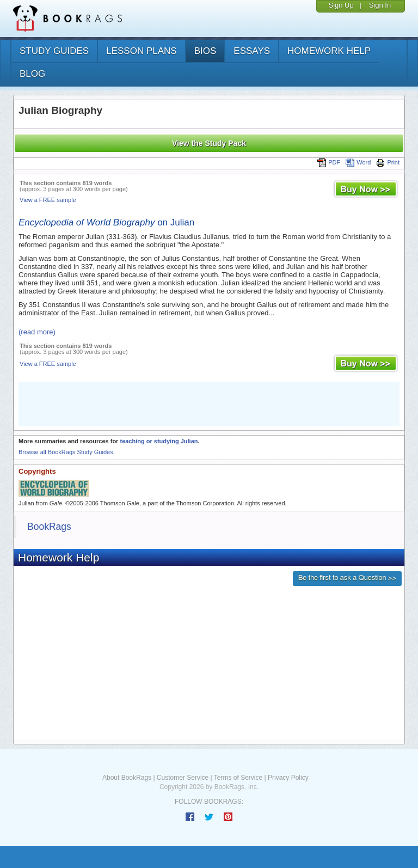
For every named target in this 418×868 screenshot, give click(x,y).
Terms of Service (238, 778)
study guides (54, 51)
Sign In (380, 5)
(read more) (37, 332)
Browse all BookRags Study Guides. (67, 452)
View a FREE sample (48, 200)
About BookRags (127, 778)
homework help (329, 51)
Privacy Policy (288, 778)
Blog (32, 74)
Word (358, 162)
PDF (329, 162)
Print (388, 162)
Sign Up (341, 5)
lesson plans (141, 51)
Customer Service (183, 778)
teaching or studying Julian (159, 441)
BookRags (49, 527)
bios (205, 51)
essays (252, 51)
